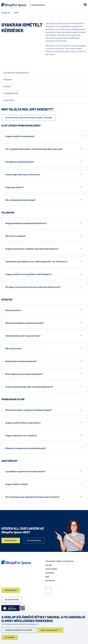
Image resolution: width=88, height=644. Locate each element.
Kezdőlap (6, 13)
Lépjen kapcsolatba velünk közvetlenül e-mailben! (29, 118)
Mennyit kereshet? (44, 310)
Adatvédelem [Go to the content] (9, 100)
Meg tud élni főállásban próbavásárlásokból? (44, 323)
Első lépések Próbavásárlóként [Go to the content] (16, 73)
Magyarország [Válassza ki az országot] (39, 5)
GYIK (47, 577)
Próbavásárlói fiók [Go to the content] (11, 93)
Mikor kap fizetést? (44, 348)
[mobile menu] (85, 5)
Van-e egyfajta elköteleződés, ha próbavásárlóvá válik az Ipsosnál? (44, 149)
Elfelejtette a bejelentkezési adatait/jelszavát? (44, 448)
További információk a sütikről (19, 630)
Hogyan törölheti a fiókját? (44, 484)
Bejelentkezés (34, 540)
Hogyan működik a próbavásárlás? (44, 136)
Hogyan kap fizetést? (44, 187)
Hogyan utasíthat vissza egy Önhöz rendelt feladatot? (44, 274)
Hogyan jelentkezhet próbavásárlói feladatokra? (44, 223)
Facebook (48, 591)
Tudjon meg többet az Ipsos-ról (60, 561)
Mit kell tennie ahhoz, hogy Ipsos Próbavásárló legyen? (44, 410)
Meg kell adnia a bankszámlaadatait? (44, 361)
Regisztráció (11, 540)
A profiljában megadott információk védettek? (44, 471)
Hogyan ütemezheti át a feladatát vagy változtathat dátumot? (44, 249)
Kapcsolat (50, 581)
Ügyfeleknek (51, 569)
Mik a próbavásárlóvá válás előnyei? (44, 200)
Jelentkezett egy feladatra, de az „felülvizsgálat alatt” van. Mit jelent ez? (44, 261)
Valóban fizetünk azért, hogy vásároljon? (44, 336)
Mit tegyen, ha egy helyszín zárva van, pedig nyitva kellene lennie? (44, 287)
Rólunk (49, 565)
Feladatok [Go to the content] (7, 79)
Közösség (50, 573)
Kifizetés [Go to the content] (7, 86)
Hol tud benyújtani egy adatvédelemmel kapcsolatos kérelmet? (44, 497)
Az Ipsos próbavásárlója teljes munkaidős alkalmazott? (44, 387)
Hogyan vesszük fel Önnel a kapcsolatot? (44, 423)
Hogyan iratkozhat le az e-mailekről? (44, 435)
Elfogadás (10, 637)
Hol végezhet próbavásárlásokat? (44, 162)
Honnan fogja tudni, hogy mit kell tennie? (44, 174)
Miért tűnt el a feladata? (44, 236)
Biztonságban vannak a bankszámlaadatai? (44, 374)
